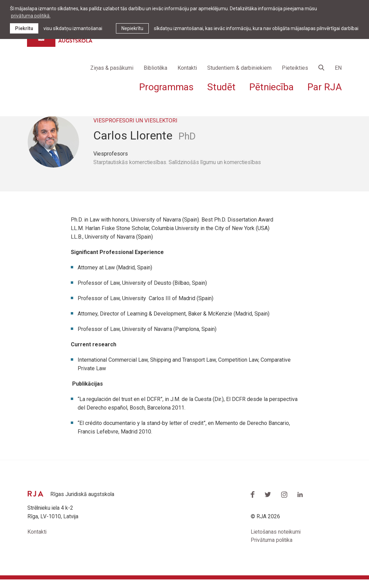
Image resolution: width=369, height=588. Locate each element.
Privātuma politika (272, 549)
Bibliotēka (155, 69)
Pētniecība (272, 88)
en (338, 69)
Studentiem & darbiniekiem (239, 69)
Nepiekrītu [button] (132, 28)
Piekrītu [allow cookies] (24, 28)
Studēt (221, 88)
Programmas (166, 88)
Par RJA (325, 88)
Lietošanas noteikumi (276, 540)
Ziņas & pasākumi (112, 69)
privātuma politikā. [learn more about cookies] (31, 16)
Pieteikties (295, 69)
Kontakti (187, 69)
